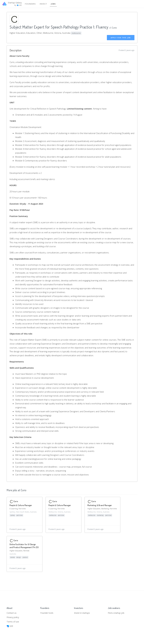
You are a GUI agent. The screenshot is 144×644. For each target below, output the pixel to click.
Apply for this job (121, 38)
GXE (10, 626)
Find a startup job (116, 612)
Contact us (12, 612)
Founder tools (47, 612)
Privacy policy (13, 617)
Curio (115, 27)
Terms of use (13, 621)
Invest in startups (83, 612)
